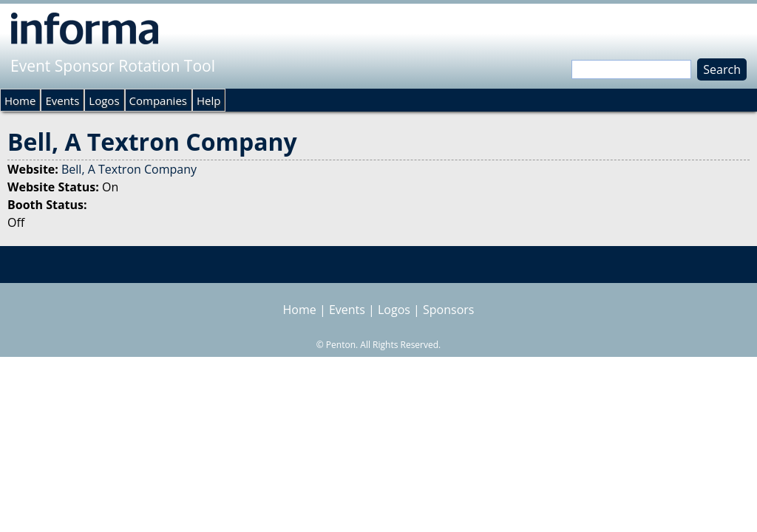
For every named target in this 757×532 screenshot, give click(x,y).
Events (62, 100)
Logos (104, 100)
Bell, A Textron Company (129, 169)
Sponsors (448, 310)
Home (20, 100)
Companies (158, 100)
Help (208, 100)
